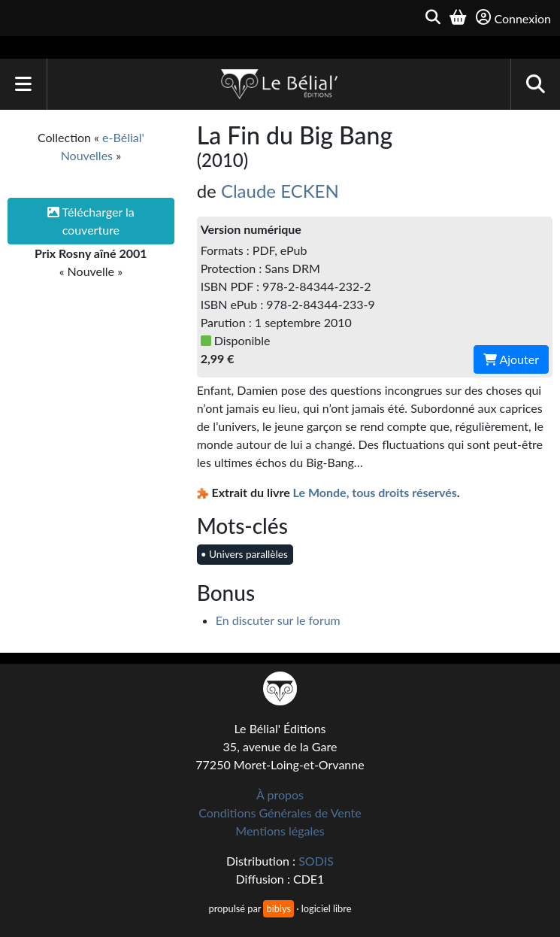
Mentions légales (280, 831)
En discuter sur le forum (278, 620)
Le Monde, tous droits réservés (375, 492)
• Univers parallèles (244, 554)
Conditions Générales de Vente (280, 813)
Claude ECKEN (280, 191)
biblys (278, 908)
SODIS (316, 861)
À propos (280, 794)
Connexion (513, 18)
